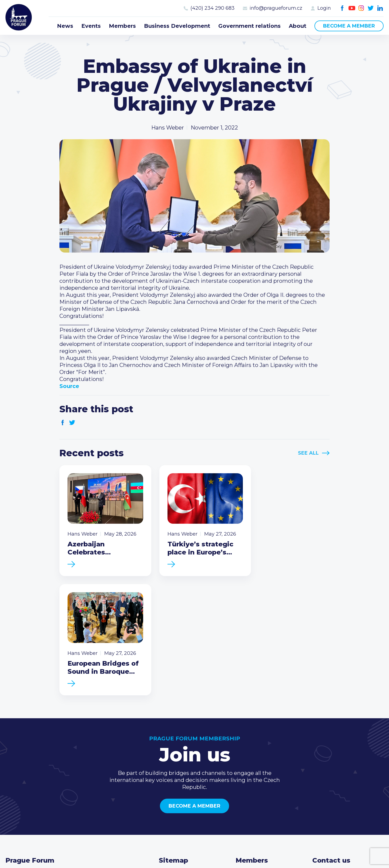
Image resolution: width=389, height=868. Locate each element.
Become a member (349, 26)
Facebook (342, 8)
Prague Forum (19, 18)
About (298, 26)
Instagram (361, 8)
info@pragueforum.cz (276, 8)
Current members (260, 757)
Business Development (177, 26)
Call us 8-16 (327, 757)
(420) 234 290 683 (212, 8)
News (65, 26)
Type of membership (264, 766)
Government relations (249, 26)
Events (91, 26)
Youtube (352, 8)
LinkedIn (380, 8)
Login (324, 8)
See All (308, 453)
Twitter (371, 8)
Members (122, 26)
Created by (194, 858)
